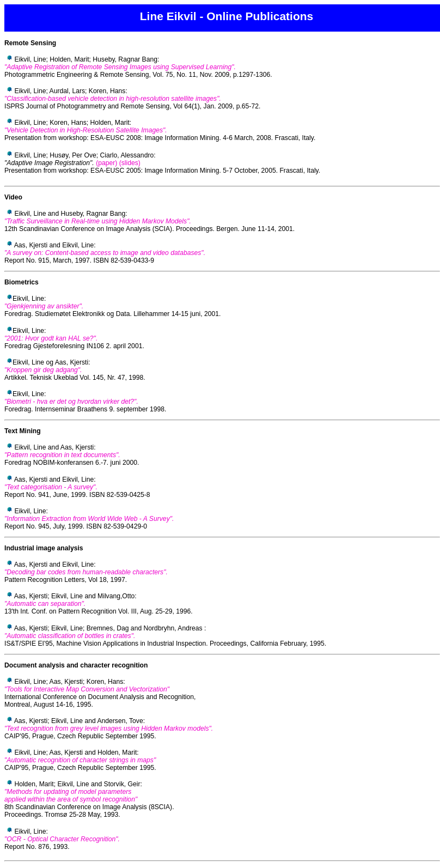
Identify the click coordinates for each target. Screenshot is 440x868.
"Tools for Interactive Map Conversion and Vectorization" (87, 689)
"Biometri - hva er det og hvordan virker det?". (71, 402)
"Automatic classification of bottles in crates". (70, 636)
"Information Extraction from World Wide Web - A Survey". (89, 519)
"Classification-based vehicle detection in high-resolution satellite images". (113, 99)
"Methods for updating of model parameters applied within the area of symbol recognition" (71, 796)
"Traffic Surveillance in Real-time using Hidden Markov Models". (98, 221)
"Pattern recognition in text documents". (62, 455)
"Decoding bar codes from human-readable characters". (86, 572)
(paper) (106, 163)
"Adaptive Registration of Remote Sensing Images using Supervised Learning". (120, 67)
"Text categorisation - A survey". (51, 487)
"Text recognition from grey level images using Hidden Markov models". (109, 729)
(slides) (130, 163)
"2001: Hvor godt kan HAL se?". (51, 338)
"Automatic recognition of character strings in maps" (80, 760)
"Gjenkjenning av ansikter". (44, 306)
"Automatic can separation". (45, 604)
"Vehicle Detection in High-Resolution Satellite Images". (86, 130)
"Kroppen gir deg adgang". (43, 370)
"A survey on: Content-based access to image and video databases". (105, 253)
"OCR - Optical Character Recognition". (62, 839)
